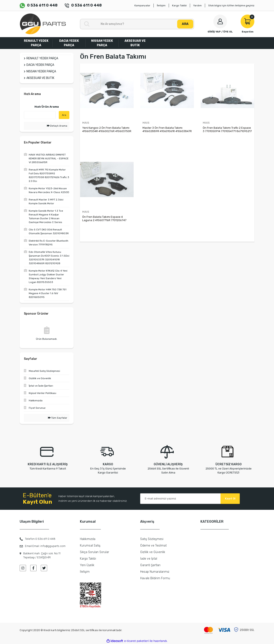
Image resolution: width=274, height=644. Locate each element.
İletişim (161, 5)
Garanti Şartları (150, 565)
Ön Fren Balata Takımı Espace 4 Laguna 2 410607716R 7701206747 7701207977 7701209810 (104, 219)
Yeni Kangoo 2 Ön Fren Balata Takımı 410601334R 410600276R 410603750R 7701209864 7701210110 (107, 130)
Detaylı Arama (57, 126)
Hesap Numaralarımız (155, 572)
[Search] (137, 24)
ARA (185, 24)
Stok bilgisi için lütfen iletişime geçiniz (231, 5)
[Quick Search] (40, 115)
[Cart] (247, 24)
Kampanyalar (142, 5)
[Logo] (43, 24)
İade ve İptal (149, 559)
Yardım (197, 5)
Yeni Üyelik (87, 565)
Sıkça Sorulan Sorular (95, 552)
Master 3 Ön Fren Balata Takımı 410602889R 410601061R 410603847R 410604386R (167, 130)
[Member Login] (220, 24)
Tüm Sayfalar (58, 418)
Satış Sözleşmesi (152, 539)
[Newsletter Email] (190, 499)
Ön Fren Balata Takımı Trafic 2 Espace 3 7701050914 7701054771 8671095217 (227, 129)
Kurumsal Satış (90, 546)
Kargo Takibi (179, 5)
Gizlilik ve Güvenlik (153, 552)
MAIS (86, 123)
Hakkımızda (88, 539)
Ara (64, 115)
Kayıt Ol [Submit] (230, 499)
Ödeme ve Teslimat (153, 546)
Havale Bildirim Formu (155, 578)
